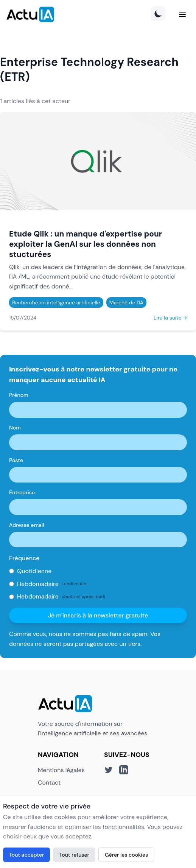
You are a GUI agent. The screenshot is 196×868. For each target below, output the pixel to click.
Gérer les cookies (126, 855)
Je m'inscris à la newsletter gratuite (98, 615)
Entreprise (22, 492)
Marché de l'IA (126, 302)
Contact (49, 783)
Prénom (19, 395)
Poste (16, 460)
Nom (15, 428)
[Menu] (182, 14)
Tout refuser (74, 855)
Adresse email (27, 525)
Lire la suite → (170, 318)
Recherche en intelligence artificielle (56, 302)
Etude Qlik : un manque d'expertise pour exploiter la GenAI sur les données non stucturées (86, 244)
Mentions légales (61, 770)
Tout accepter (26, 855)
